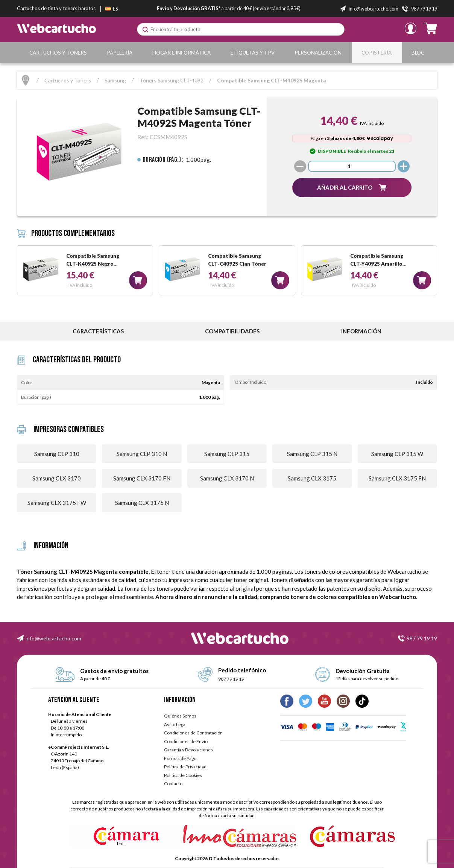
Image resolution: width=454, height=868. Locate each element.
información (361, 331)
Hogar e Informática (181, 53)
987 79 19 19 (422, 638)
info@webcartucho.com (53, 638)
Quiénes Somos (180, 716)
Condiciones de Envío (186, 741)
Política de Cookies (183, 775)
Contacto (173, 784)
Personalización (318, 53)
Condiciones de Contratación (193, 733)
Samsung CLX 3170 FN (142, 478)
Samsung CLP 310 (57, 454)
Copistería (377, 53)
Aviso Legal (175, 724)
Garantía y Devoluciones (188, 750)
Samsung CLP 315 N (312, 454)
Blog (418, 53)
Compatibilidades (232, 331)
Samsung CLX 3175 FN (397, 478)
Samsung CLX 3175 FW (57, 503)
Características (98, 331)
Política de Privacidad (185, 767)
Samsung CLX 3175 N (142, 503)
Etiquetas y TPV (253, 53)
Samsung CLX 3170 (57, 478)
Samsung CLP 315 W (397, 454)
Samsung (115, 80)
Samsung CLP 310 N (142, 454)
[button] (352, 188)
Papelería (120, 53)
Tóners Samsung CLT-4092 (172, 80)
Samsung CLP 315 (227, 454)
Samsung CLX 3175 (312, 478)
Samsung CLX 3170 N (227, 478)
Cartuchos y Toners (58, 53)
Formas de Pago (180, 758)
